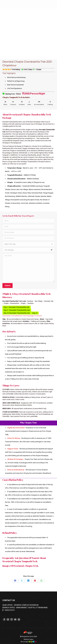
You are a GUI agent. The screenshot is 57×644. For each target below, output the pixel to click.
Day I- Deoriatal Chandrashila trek (17, 307)
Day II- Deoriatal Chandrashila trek (17, 310)
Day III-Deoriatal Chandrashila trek (17, 313)
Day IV (35, 313)
